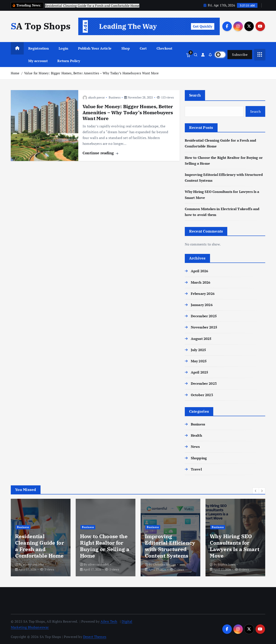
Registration (39, 48)
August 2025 (201, 339)
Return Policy (69, 61)
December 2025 (204, 316)
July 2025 (198, 350)
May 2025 (199, 361)
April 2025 (200, 372)
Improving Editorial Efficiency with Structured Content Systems (170, 546)
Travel (196, 469)
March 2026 (201, 282)
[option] (41, 538)
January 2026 (202, 305)
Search (195, 95)
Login (63, 48)
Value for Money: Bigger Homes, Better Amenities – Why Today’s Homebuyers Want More (91, 73)
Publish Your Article (95, 48)
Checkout (164, 48)
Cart (143, 48)
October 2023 (202, 395)
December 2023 (204, 383)
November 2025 (204, 327)
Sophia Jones (227, 564)
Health (196, 435)
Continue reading (100, 153)
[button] (256, 491)
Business (115, 97)
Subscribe (240, 55)
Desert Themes (95, 637)
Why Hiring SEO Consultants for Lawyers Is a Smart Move (235, 546)
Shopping (199, 458)
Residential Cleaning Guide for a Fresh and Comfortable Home (40, 546)
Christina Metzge (164, 564)
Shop (126, 48)
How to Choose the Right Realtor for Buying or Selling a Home (105, 546)
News (195, 447)
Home (15, 73)
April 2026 (200, 271)
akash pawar (94, 97)
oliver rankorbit (34, 564)
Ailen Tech (109, 621)
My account (38, 61)
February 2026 (203, 294)
